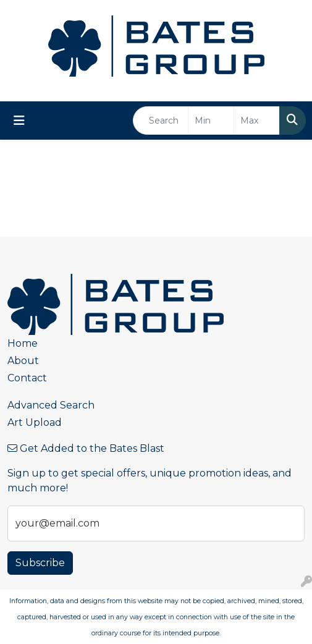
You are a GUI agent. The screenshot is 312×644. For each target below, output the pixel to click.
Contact (27, 378)
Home (23, 343)
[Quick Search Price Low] (211, 121)
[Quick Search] (161, 121)
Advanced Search (51, 405)
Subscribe (40, 563)
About (23, 361)
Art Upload (35, 422)
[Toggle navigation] (19, 121)
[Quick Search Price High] (257, 121)
